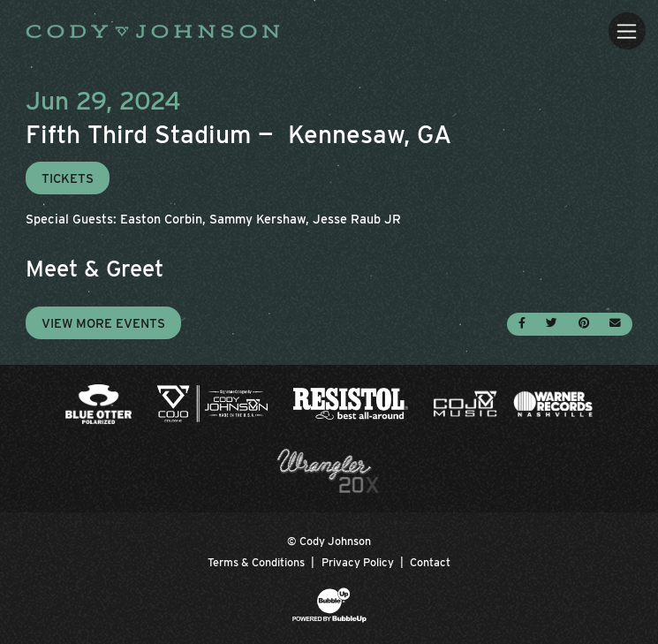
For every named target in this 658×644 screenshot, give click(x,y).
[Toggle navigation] (627, 30)
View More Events (103, 323)
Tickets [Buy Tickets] (68, 178)
